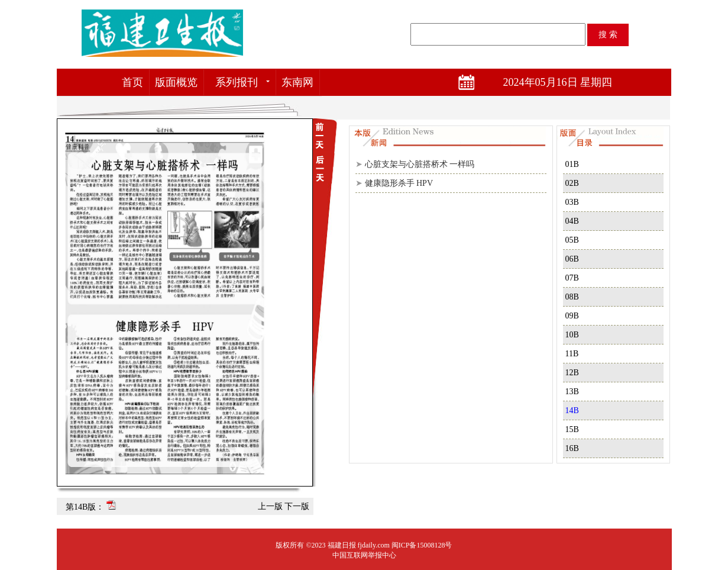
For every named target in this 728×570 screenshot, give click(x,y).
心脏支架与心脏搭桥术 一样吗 (420, 164)
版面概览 (176, 82)
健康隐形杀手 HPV (399, 183)
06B (572, 259)
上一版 (270, 506)
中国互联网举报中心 (364, 555)
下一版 (297, 506)
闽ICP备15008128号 (422, 545)
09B (572, 316)
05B (572, 240)
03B (572, 202)
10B (572, 335)
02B (572, 183)
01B (572, 164)
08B (572, 297)
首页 (132, 82)
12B (572, 373)
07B (572, 278)
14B (572, 410)
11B (572, 354)
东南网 (297, 82)
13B (572, 392)
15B (572, 429)
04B (572, 221)
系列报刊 (237, 82)
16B (572, 448)
